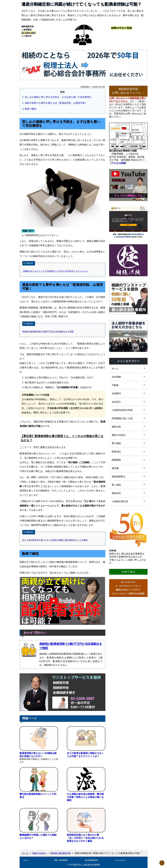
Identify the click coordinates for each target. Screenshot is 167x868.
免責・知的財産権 (61, 860)
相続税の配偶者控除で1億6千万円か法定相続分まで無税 (48, 331)
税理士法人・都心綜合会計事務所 (87, 865)
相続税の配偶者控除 (61, 853)
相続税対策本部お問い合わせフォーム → (128, 91)
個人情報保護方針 (91, 860)
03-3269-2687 (29, 33)
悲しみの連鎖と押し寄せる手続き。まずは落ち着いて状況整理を (58, 97)
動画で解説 (31, 109)
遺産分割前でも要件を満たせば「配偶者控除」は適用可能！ (56, 103)
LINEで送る (128, 572)
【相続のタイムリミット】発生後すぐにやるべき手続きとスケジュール (55, 271)
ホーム (25, 853)
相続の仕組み (39, 853)
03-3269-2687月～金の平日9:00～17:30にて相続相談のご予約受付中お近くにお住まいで (128, 588)
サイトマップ (121, 860)
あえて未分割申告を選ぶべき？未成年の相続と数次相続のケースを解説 (55, 540)
